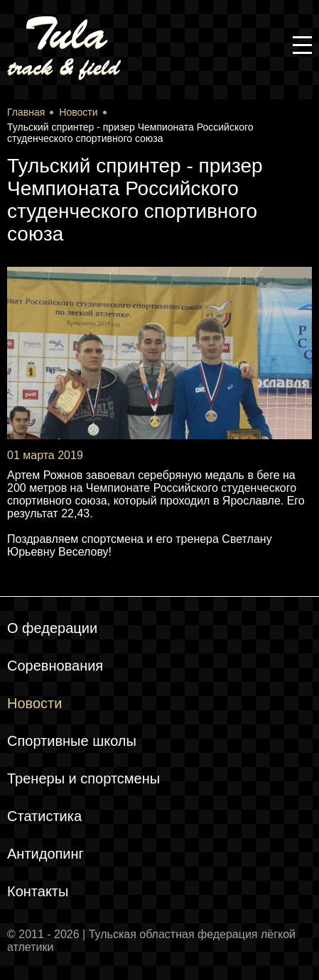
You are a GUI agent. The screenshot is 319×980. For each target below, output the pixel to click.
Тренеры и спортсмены (83, 778)
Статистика (44, 816)
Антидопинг (45, 854)
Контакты (38, 891)
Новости (34, 703)
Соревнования (55, 666)
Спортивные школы (72, 741)
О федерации (52, 628)
